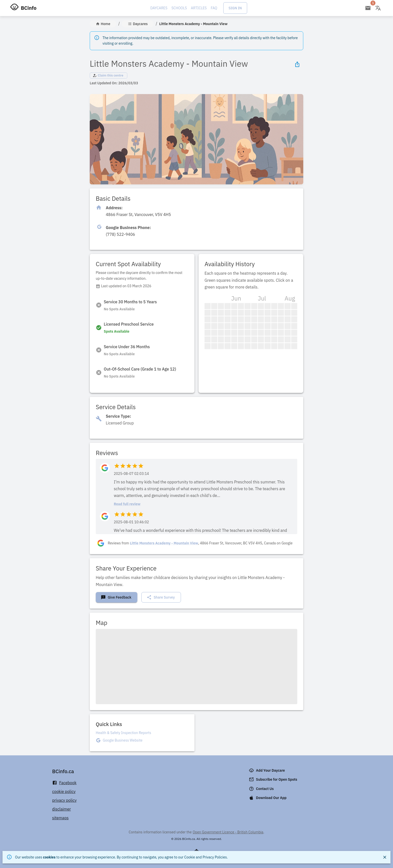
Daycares (159, 8)
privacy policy (64, 800)
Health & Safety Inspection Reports (123, 733)
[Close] (385, 857)
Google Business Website (123, 740)
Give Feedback (116, 597)
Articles (199, 8)
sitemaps (60, 818)
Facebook (64, 783)
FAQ (214, 8)
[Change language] (378, 8)
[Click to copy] (138, 215)
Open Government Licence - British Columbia (228, 832)
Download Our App (268, 798)
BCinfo (29, 8)
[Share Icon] (297, 64)
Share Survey (161, 597)
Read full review (127, 504)
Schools (179, 8)
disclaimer (62, 809)
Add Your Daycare (267, 770)
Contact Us (262, 789)
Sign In (235, 8)
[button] (109, 76)
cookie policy (64, 791)
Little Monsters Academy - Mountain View (164, 543)
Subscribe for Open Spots (273, 779)
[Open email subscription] (368, 8)
